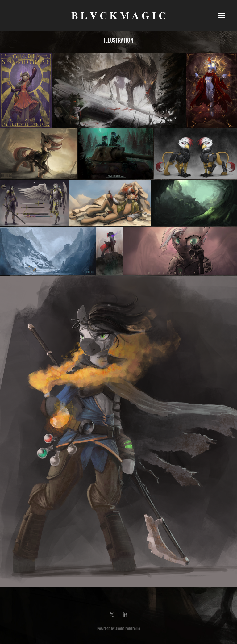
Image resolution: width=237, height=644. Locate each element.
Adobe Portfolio (128, 629)
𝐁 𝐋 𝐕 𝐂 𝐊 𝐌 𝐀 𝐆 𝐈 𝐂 (119, 16)
